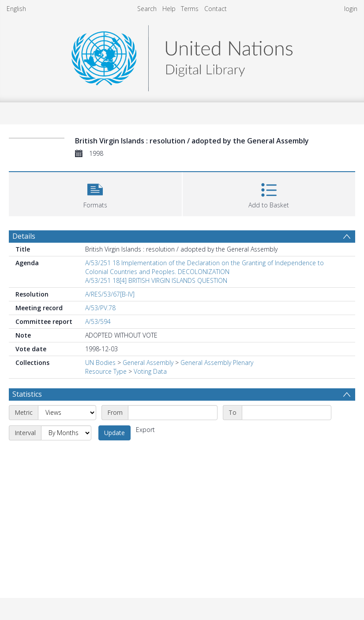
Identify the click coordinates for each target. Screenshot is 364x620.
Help (169, 9)
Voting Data (150, 371)
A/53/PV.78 (100, 308)
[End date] (287, 413)
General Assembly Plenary (217, 363)
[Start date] (173, 413)
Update (114, 433)
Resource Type (106, 371)
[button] (95, 193)
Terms (190, 9)
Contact (216, 9)
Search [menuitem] (147, 9)
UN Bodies (100, 363)
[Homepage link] (182, 56)
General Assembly (148, 363)
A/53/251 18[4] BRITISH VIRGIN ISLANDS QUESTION (156, 280)
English (16, 9)
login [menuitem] (351, 9)
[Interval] (66, 433)
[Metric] (67, 413)
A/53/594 (98, 321)
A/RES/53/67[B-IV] (110, 294)
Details (24, 236)
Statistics (27, 394)
